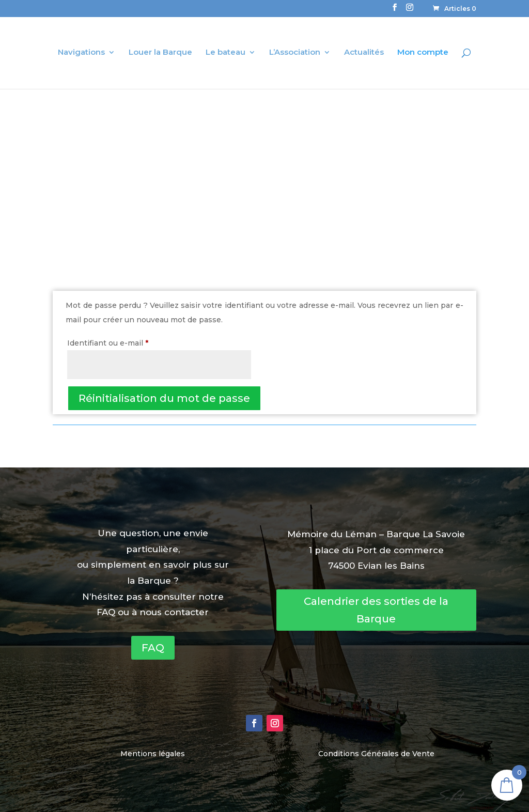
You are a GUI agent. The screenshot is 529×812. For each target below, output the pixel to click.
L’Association (295, 53)
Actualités (364, 53)
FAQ (153, 648)
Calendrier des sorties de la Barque (376, 610)
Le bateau (225, 53)
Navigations (81, 53)
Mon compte (423, 53)
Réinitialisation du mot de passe (164, 398)
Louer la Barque (160, 53)
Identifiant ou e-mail (128, 342)
